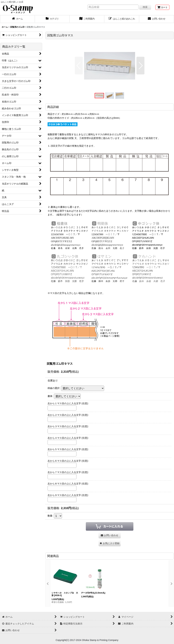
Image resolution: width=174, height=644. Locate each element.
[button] (79, 66)
